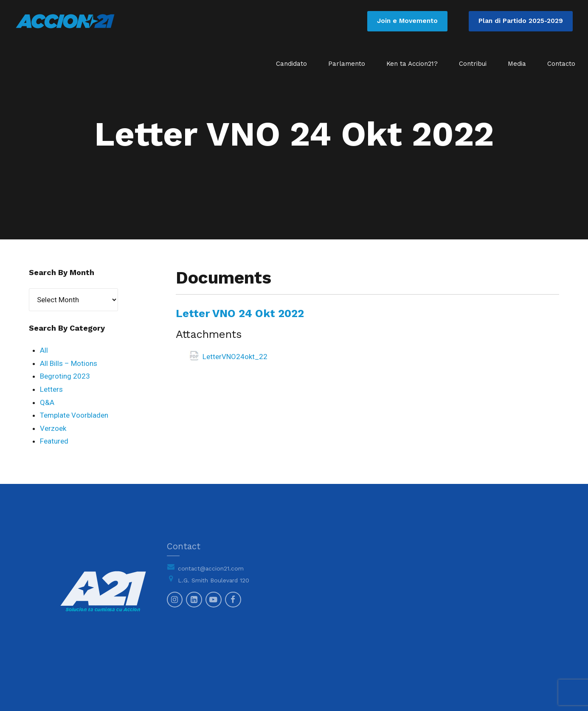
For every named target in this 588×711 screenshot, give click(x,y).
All (44, 350)
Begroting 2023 (65, 376)
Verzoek (53, 428)
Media (517, 64)
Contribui (473, 64)
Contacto (561, 64)
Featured (54, 441)
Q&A (47, 402)
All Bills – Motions (69, 363)
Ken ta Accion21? (412, 64)
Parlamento (347, 64)
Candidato (291, 64)
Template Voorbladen (74, 415)
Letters (51, 389)
